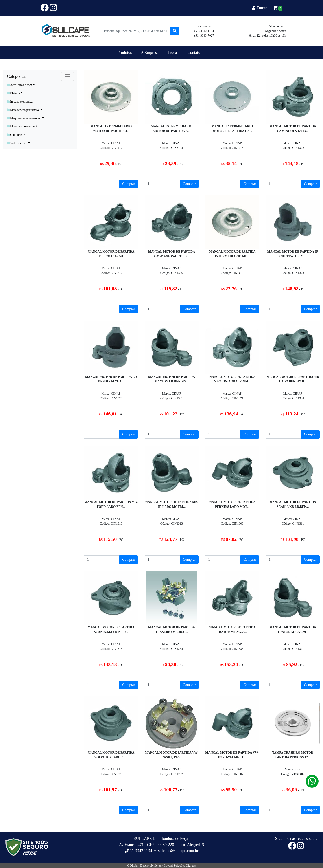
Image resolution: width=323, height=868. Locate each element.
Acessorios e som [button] (20, 85)
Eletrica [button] (13, 93)
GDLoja (133, 866)
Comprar (129, 184)
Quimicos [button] (15, 135)
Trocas (173, 53)
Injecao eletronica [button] (20, 102)
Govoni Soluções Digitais (180, 866)
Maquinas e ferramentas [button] (24, 118)
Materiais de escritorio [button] (23, 126)
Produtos (125, 53)
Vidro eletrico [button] (17, 143)
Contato (194, 53)
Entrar (260, 8)
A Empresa (150, 53)
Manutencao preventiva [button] (23, 110)
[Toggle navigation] (68, 76)
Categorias (17, 76)
